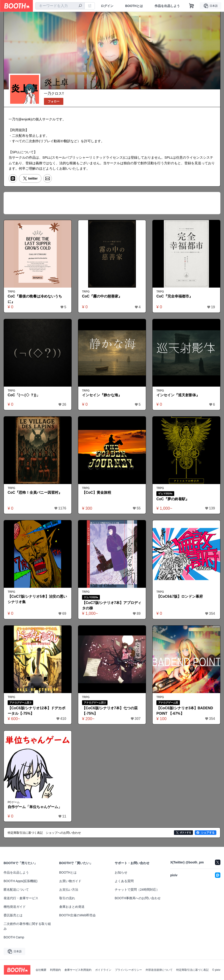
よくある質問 (124, 881)
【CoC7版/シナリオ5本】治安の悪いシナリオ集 (37, 599)
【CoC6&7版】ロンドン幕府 (180, 596)
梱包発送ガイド (15, 907)
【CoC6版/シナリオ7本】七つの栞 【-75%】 (110, 711)
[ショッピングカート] (192, 6)
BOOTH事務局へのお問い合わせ (138, 898)
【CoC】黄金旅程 (97, 492)
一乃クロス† (54, 93)
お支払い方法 (69, 890)
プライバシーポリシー (128, 970)
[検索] (80, 6)
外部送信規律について (159, 970)
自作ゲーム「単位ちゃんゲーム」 (35, 807)
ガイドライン (103, 970)
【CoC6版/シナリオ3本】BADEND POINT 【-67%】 (185, 711)
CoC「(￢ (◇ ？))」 (24, 395)
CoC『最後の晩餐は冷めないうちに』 (35, 299)
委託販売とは (13, 915)
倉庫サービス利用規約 (78, 970)
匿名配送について (16, 890)
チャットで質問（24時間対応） (137, 890)
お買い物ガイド (70, 881)
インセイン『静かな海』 (102, 395)
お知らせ (121, 872)
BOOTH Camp (14, 937)
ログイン (107, 6)
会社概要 (41, 970)
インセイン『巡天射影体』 (178, 395)
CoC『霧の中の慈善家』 (102, 296)
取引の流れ (67, 898)
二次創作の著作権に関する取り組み (27, 926)
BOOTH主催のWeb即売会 (78, 915)
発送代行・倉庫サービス (21, 898)
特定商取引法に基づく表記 (192, 970)
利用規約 (55, 970)
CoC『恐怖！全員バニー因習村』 (35, 492)
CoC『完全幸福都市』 (175, 296)
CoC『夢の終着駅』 (173, 499)
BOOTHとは (134, 6)
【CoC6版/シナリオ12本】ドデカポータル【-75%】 (37, 711)
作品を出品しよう (167, 6)
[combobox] (60, 6)
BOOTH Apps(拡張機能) (21, 881)
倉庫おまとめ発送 (72, 907)
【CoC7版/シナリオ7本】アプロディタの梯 (112, 605)
